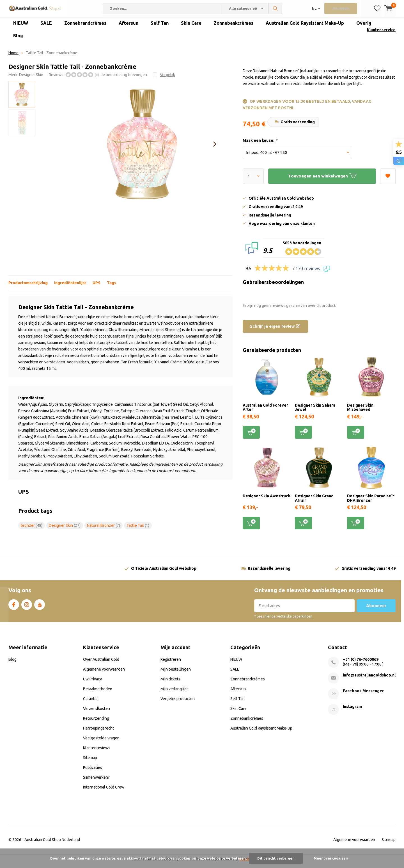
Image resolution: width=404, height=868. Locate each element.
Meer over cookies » (331, 858)
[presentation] (215, 148)
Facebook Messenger (363, 695)
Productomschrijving (28, 287)
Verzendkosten (97, 713)
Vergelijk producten (178, 703)
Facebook (14, 608)
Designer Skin (31, 79)
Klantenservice (381, 34)
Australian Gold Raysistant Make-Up (305, 27)
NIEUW (21, 27)
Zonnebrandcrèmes (85, 27)
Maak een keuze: (260, 145)
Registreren (171, 664)
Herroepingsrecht (98, 732)
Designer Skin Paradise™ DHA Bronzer (371, 502)
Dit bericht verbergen (276, 858)
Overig (364, 27)
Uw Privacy (92, 683)
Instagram (27, 608)
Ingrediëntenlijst (70, 287)
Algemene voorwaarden (104, 673)
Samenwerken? (96, 782)
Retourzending (96, 723)
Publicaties (93, 772)
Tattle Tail (138, 530)
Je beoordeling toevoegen (124, 79)
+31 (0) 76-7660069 (361, 664)
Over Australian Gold (101, 664)
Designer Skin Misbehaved (360, 412)
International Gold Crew (104, 791)
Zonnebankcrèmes (234, 27)
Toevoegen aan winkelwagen (251, 436)
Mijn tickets (170, 683)
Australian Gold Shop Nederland (52, 844)
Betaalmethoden (98, 693)
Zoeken (276, 8)
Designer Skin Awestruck (266, 500)
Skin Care (191, 27)
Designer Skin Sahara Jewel (315, 412)
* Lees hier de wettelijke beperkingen (283, 620)
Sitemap (90, 762)
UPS (97, 287)
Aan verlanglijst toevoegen (388, 178)
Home (13, 57)
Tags (112, 287)
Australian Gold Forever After (265, 412)
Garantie (90, 703)
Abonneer (376, 610)
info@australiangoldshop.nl (369, 679)
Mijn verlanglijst (174, 693)
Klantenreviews (97, 752)
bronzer (32, 530)
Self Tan (160, 27)
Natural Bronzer (104, 530)
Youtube (40, 608)
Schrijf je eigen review (275, 330)
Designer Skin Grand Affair (314, 502)
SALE (46, 27)
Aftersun (128, 27)
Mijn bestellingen (176, 673)
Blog (18, 40)
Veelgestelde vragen (101, 742)
